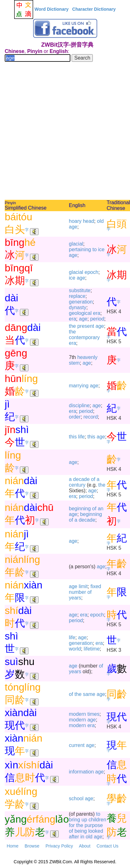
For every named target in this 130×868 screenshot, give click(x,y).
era (97, 313)
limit (83, 586)
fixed (96, 586)
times (93, 714)
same (89, 694)
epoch (92, 272)
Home (12, 846)
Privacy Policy (59, 846)
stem (74, 363)
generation (81, 302)
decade (82, 479)
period (97, 319)
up (84, 820)
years (75, 598)
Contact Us (107, 846)
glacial (76, 244)
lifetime (92, 649)
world (75, 649)
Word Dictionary (51, 9)
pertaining (80, 249)
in (82, 837)
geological (80, 313)
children (98, 820)
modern (77, 714)
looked (96, 831)
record (90, 417)
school (76, 799)
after (74, 837)
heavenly (87, 357)
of (93, 479)
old (100, 221)
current (77, 745)
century (77, 485)
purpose (94, 825)
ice (101, 249)
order (75, 417)
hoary (75, 221)
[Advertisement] (65, 132)
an (101, 509)
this (73, 437)
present (86, 326)
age (73, 227)
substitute (80, 290)
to (95, 249)
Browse (32, 846)
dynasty (77, 307)
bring (74, 820)
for (72, 825)
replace (77, 296)
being (81, 831)
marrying (79, 386)
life (81, 437)
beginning (80, 509)
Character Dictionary (94, 9)
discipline (79, 405)
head (89, 221)
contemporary (84, 337)
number (77, 592)
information (81, 772)
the (72, 326)
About (85, 846)
